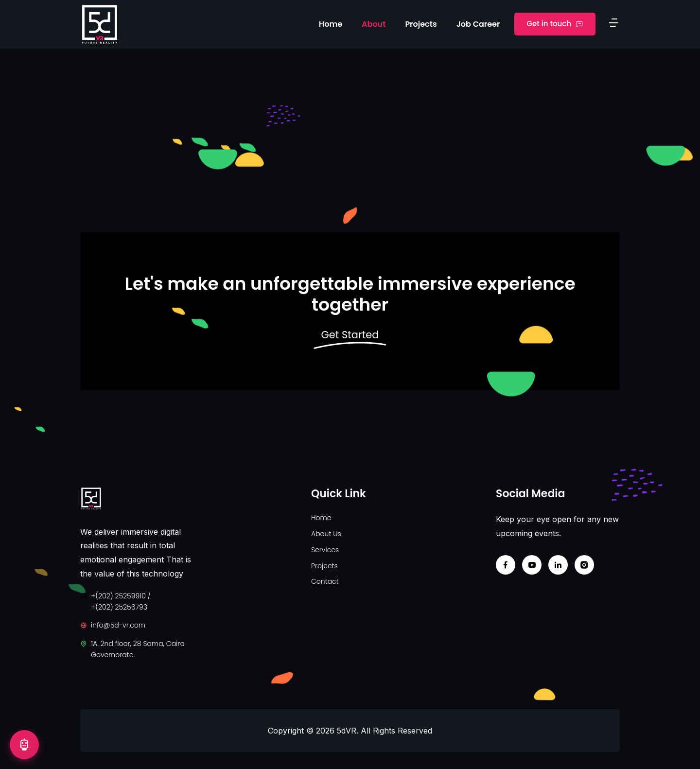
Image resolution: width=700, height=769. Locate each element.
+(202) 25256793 (119, 607)
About (374, 24)
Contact (325, 581)
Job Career (478, 24)
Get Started (350, 335)
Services (325, 550)
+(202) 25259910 (118, 596)
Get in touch (555, 24)
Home (331, 24)
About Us (326, 534)
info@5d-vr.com (118, 625)
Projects (421, 24)
